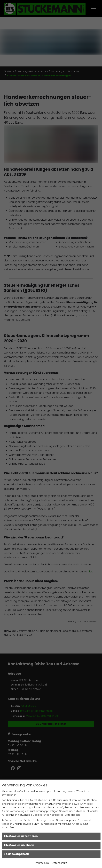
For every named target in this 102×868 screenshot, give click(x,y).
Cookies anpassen (16, 854)
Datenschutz (59, 863)
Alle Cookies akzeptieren (21, 836)
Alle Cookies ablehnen (19, 845)
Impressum (42, 863)
